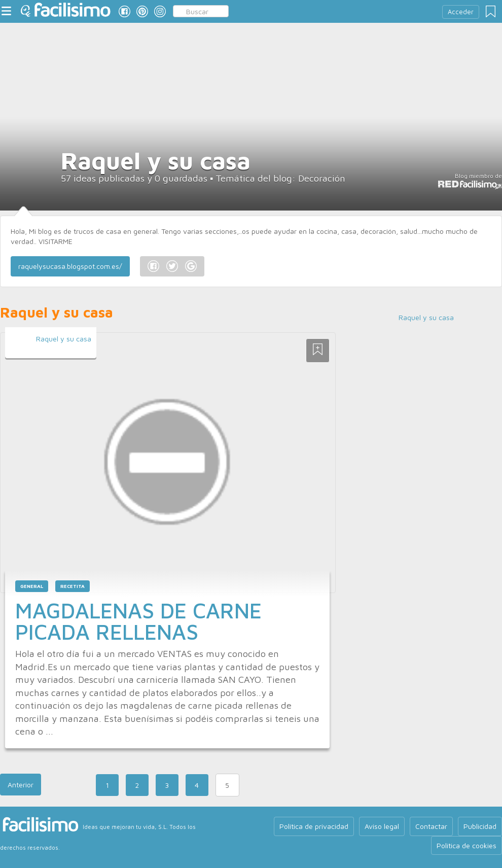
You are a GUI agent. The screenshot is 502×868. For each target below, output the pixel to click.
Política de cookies (467, 845)
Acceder (461, 12)
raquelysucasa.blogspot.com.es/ (70, 266)
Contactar (431, 826)
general (32, 586)
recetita (73, 586)
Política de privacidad (314, 826)
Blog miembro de (470, 181)
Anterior (21, 785)
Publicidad (480, 826)
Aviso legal (382, 826)
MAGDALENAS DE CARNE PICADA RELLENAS (138, 621)
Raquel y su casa (64, 339)
